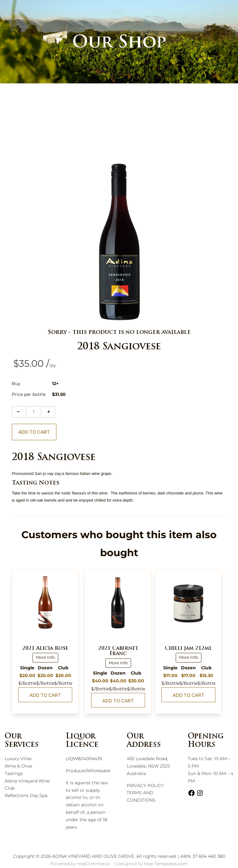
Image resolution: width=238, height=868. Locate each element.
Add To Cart (34, 432)
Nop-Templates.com (166, 864)
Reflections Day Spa (26, 795)
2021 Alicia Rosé (45, 649)
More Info (45, 657)
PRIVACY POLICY (145, 786)
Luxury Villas (18, 759)
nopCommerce (93, 864)
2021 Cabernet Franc (118, 651)
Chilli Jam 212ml (188, 649)
